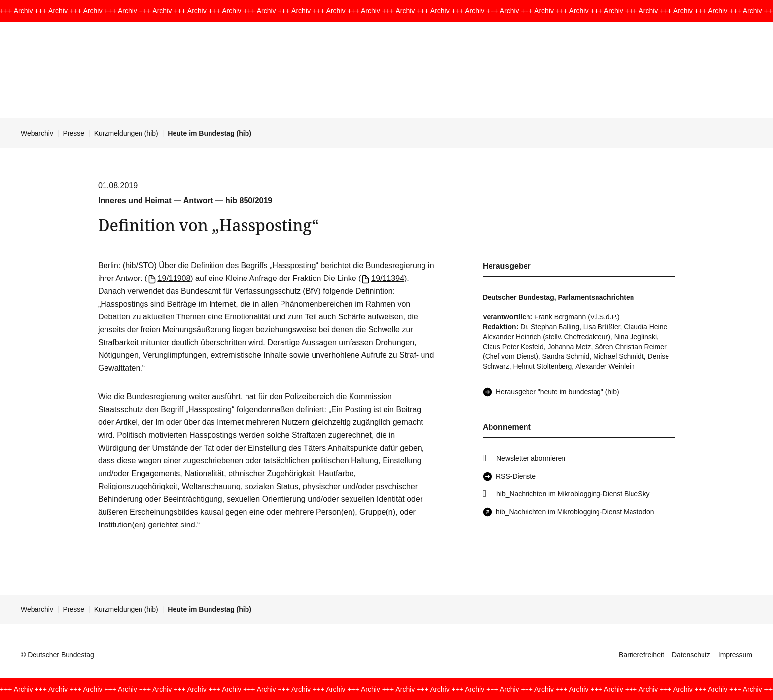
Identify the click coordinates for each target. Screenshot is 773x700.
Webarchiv (37, 133)
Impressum (735, 655)
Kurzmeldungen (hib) (126, 133)
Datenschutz (691, 655)
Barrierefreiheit (641, 655)
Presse (74, 133)
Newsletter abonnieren (531, 458)
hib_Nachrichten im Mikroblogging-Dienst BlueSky (573, 494)
